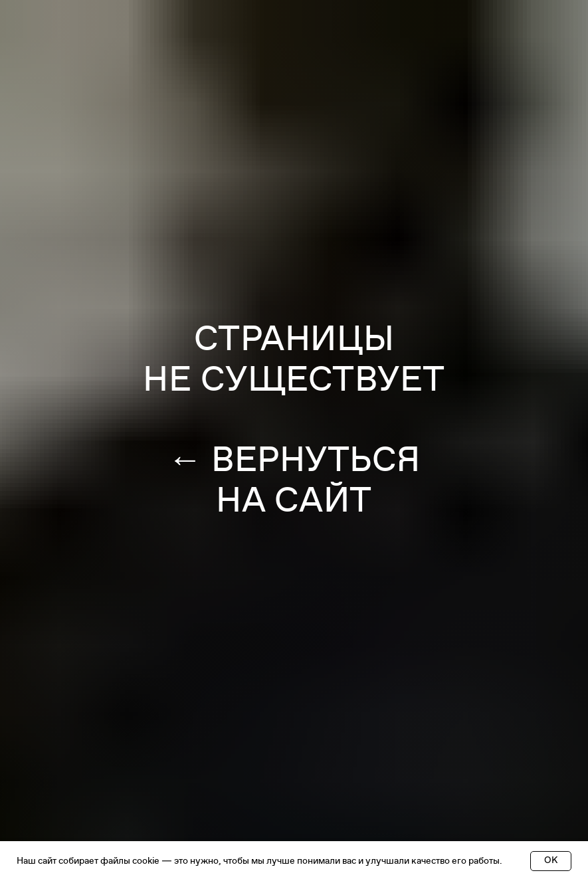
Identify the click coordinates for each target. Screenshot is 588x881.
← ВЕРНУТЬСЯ (294, 460)
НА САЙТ (294, 500)
